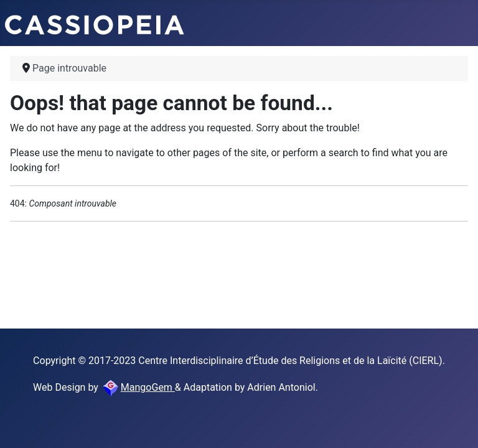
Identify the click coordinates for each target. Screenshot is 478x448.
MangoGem (138, 387)
